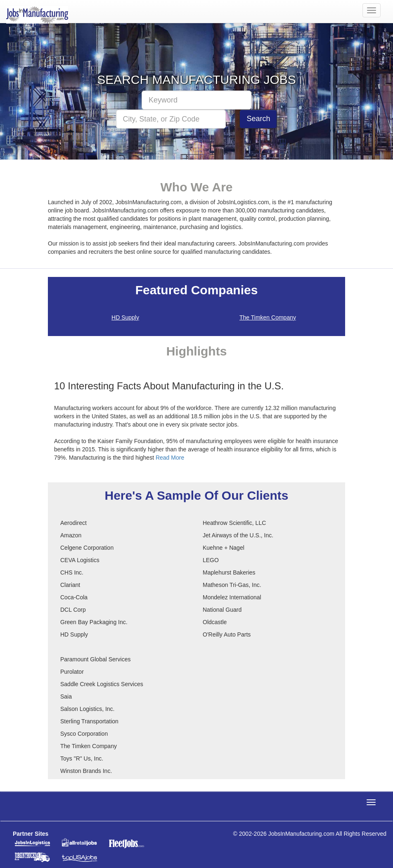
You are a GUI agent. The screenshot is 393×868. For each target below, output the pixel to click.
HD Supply (125, 317)
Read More (170, 458)
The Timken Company (268, 317)
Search (258, 119)
